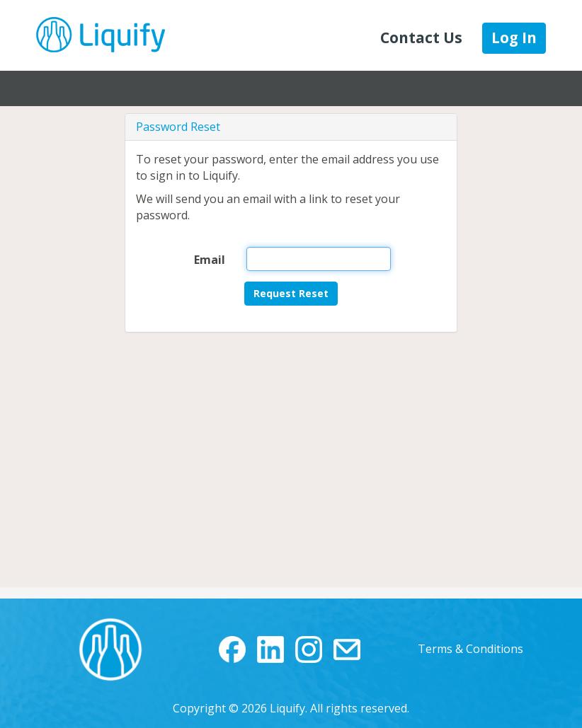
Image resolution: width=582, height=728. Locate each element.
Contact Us (421, 37)
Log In (514, 37)
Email (210, 260)
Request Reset (291, 293)
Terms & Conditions (470, 649)
